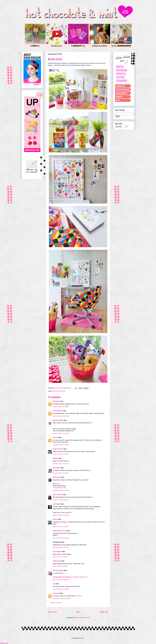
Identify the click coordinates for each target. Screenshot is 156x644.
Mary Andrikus (58, 495)
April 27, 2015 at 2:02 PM (61, 527)
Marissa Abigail (58, 420)
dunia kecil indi (58, 449)
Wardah (55, 458)
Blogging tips (4, 643)
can (54, 584)
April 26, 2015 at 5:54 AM (61, 473)
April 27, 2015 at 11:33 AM (61, 515)
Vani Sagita (56, 504)
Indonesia (78, 596)
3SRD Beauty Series (59, 531)
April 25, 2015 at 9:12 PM (61, 445)
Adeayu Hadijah (58, 570)
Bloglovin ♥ (84, 577)
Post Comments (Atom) (82, 618)
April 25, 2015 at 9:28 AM (61, 407)
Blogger (82, 638)
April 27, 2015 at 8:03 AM (61, 500)
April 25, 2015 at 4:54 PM (61, 433)
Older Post (104, 612)
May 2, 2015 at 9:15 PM (60, 557)
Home (78, 612)
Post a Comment (56, 603)
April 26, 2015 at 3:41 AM (61, 464)
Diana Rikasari (58, 411)
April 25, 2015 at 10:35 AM (61, 416)
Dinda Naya (57, 477)
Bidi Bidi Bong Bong (59, 391)
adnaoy (55, 437)
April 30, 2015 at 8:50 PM (61, 547)
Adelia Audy (57, 561)
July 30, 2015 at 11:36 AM (61, 589)
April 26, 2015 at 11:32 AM (61, 490)
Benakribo (56, 401)
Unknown (56, 593)
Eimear (55, 519)
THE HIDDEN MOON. (60, 488)
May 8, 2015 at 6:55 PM (60, 566)
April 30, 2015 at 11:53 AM (61, 538)
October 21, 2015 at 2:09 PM (62, 599)
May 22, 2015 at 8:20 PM (61, 580)
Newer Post (52, 612)
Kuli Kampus (57, 552)
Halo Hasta (56, 468)
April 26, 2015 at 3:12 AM (61, 454)
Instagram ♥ (77, 577)
